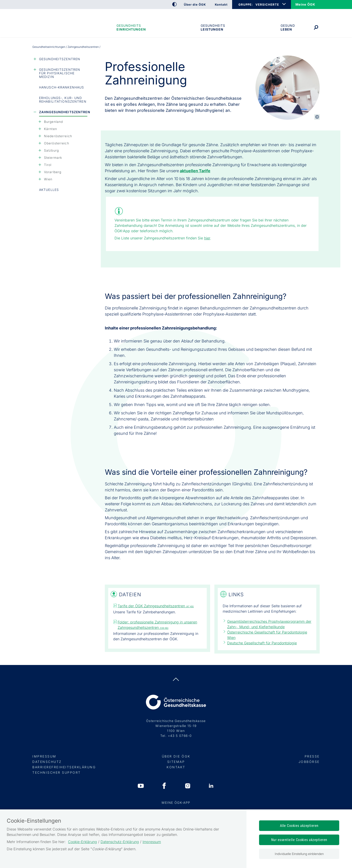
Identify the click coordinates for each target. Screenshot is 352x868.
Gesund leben (288, 27)
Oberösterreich (57, 143)
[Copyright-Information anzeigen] (317, 117)
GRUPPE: (245, 4)
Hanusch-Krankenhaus (62, 87)
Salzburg (51, 150)
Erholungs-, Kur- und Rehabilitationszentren (63, 100)
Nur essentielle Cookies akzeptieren (299, 840)
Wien (48, 179)
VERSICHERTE (267, 4)
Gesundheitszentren (60, 59)
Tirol (48, 165)
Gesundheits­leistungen (213, 27)
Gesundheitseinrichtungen (131, 27)
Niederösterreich (58, 136)
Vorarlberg (53, 172)
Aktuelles (49, 190)
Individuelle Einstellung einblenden (299, 854)
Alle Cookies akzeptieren (299, 826)
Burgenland (53, 122)
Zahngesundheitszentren (63, 112)
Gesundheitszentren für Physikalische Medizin (60, 73)
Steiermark (53, 158)
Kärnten (51, 129)
